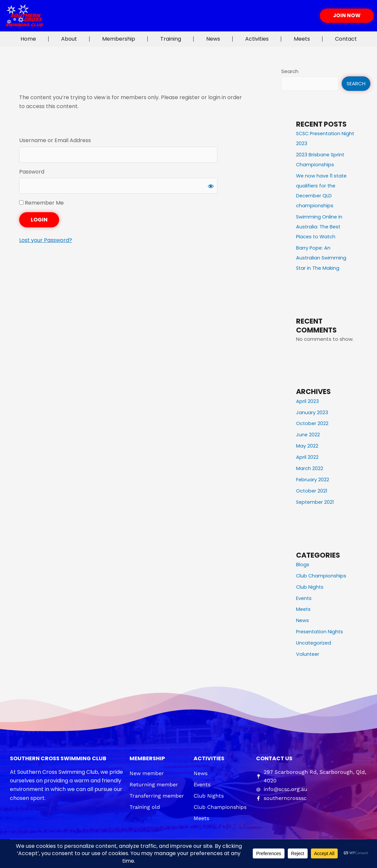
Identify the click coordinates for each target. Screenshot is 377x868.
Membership (119, 39)
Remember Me (41, 204)
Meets (302, 39)
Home (28, 39)
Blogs (303, 563)
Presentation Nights (320, 630)
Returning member (154, 783)
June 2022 (308, 434)
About (69, 39)
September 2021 (316, 501)
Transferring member (157, 794)
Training (171, 39)
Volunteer (308, 653)
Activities (257, 39)
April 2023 (307, 400)
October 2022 (313, 423)
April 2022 (307, 456)
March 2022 (310, 467)
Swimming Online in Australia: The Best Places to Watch (320, 226)
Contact (346, 39)
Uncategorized (314, 641)
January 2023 (312, 412)
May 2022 (307, 445)
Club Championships (321, 575)
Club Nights (310, 586)
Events (304, 597)
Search (290, 71)
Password (32, 172)
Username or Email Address (55, 140)
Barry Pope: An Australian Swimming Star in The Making (321, 257)
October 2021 (312, 490)
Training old (145, 805)
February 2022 (313, 478)
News (213, 39)
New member (147, 772)
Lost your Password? (46, 241)
